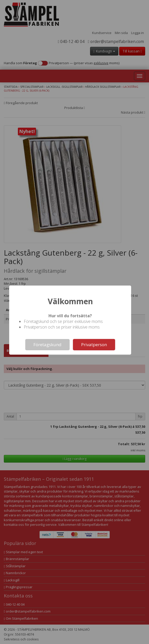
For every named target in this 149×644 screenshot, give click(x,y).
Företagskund (47, 345)
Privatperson (94, 345)
